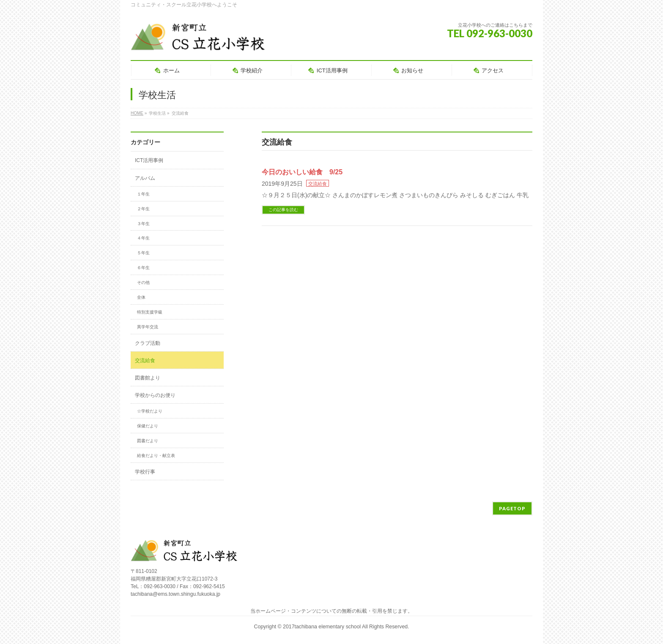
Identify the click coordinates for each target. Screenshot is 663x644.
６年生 (143, 268)
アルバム (145, 178)
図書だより (148, 441)
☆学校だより (150, 411)
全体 (141, 297)
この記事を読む (283, 210)
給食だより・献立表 (156, 455)
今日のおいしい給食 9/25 (302, 172)
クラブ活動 (148, 343)
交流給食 (318, 184)
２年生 (143, 209)
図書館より (148, 378)
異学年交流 (148, 327)
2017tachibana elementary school (322, 627)
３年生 (143, 224)
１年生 (143, 194)
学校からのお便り (155, 395)
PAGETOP (512, 508)
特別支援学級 (150, 312)
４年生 (143, 238)
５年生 (143, 253)
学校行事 (145, 472)
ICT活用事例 (149, 160)
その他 (143, 282)
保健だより (148, 426)
